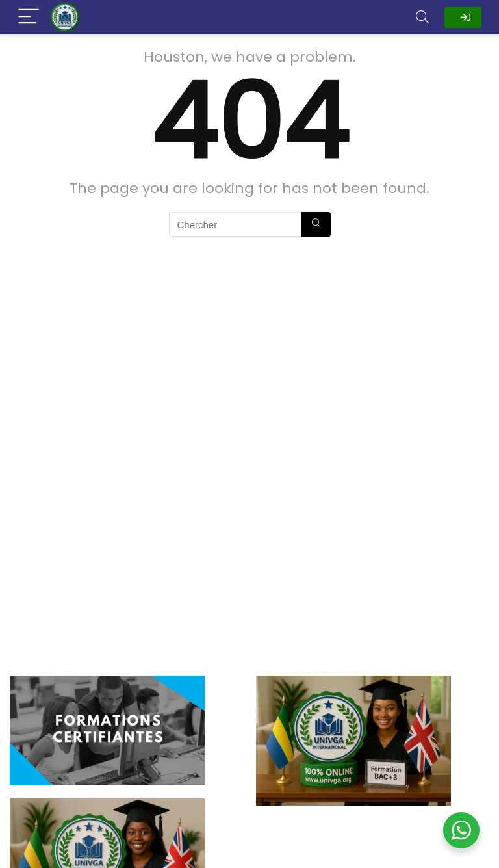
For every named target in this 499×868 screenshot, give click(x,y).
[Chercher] (316, 224)
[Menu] (29, 17)
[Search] (422, 17)
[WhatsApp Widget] (461, 830)
